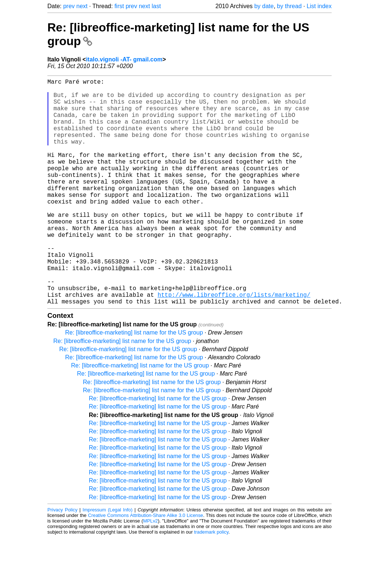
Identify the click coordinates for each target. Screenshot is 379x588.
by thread (289, 6)
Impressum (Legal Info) (108, 560)
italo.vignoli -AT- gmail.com (124, 59)
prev (69, 6)
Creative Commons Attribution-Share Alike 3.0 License (146, 566)
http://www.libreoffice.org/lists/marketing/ (234, 343)
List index (319, 6)
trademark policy (211, 582)
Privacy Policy (62, 560)
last (156, 6)
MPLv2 (151, 571)
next (82, 6)
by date (264, 6)
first (119, 6)
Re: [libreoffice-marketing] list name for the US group (134, 383)
